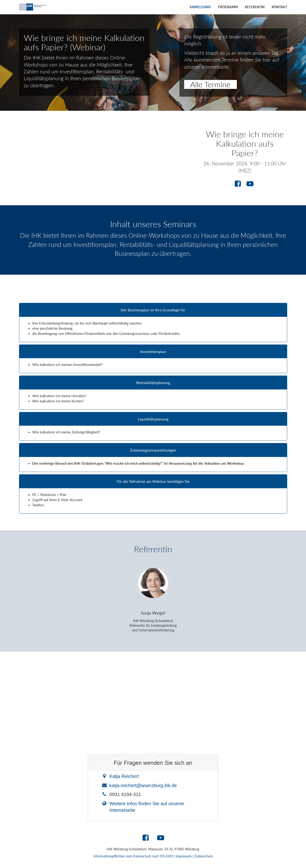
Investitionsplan (153, 352)
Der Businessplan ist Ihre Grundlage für (153, 310)
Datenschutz (204, 856)
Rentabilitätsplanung (153, 383)
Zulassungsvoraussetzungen (153, 450)
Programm (228, 7)
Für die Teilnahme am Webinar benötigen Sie (153, 481)
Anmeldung (200, 7)
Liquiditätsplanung (153, 419)
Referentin (255, 7)
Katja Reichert (124, 776)
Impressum (184, 856)
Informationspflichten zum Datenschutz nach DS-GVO (133, 856)
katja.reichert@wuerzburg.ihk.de (143, 785)
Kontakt (279, 7)
